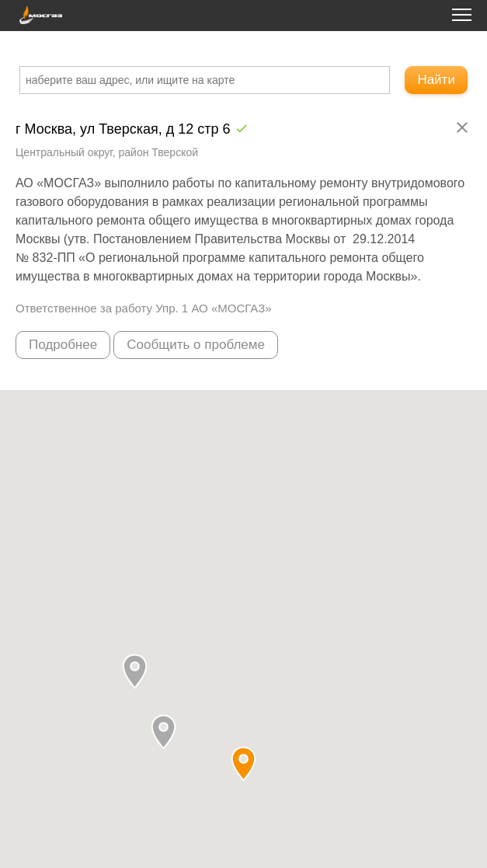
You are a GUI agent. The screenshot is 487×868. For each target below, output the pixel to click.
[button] (163, 732)
